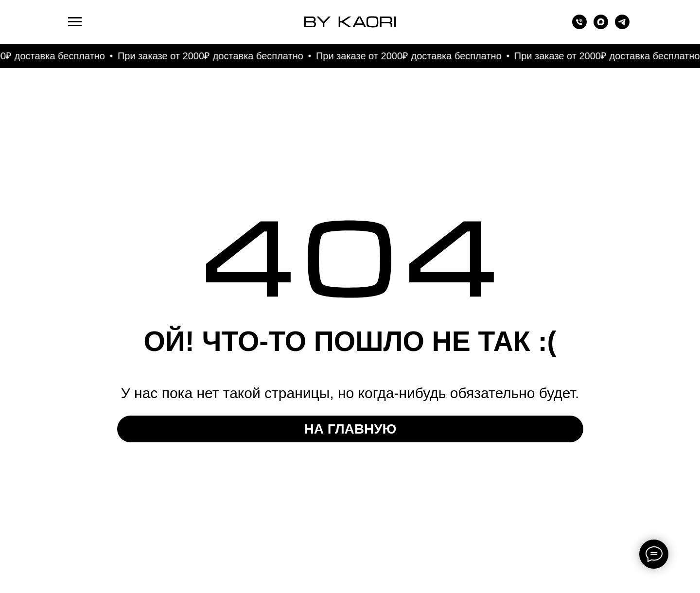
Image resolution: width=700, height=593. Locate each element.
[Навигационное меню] (75, 22)
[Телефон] (579, 26)
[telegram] (622, 26)
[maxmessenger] (601, 26)
